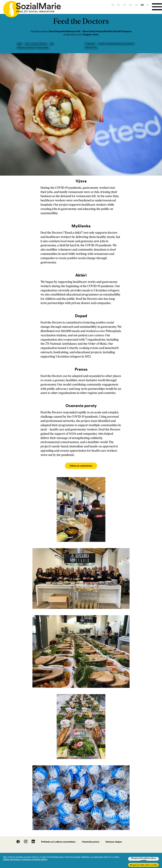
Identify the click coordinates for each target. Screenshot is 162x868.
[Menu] (157, 7)
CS (124, 5)
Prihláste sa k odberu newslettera (58, 839)
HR (130, 5)
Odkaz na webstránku (81, 466)
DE (112, 5)
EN (118, 5)
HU (136, 5)
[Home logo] (30, 8)
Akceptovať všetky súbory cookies (144, 865)
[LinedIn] (31, 839)
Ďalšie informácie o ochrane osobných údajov (25, 860)
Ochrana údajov (114, 839)
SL (148, 5)
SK (142, 5)
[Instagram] (24, 839)
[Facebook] (16, 839)
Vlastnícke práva (91, 839)
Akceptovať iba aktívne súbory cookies (144, 859)
